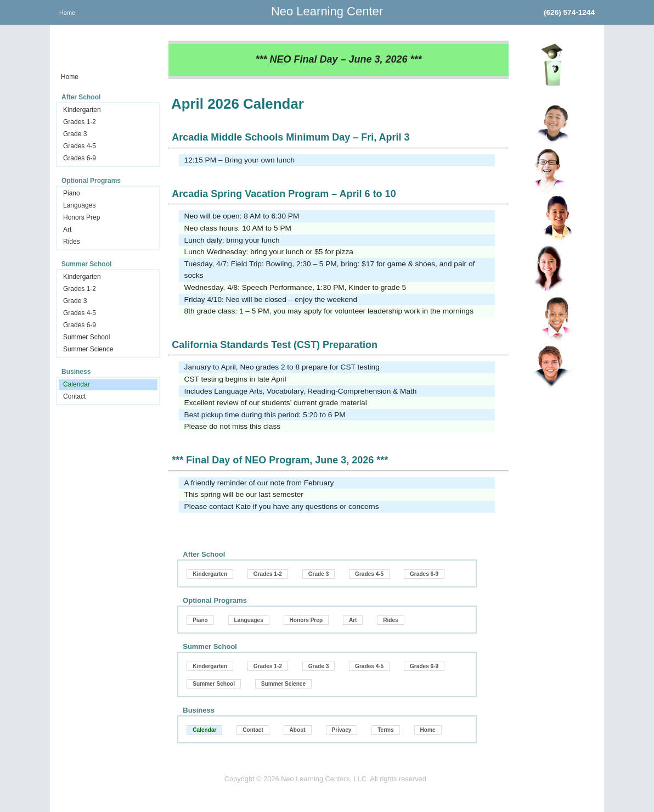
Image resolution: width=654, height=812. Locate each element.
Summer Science (88, 349)
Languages (79, 205)
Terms (386, 730)
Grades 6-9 (80, 158)
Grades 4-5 (80, 146)
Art (67, 229)
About (298, 730)
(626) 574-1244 (569, 12)
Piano (72, 193)
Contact (74, 396)
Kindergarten (82, 110)
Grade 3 (75, 134)
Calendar (77, 384)
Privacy (342, 730)
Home (67, 13)
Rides (72, 242)
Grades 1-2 (80, 122)
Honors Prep (81, 217)
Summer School (86, 337)
